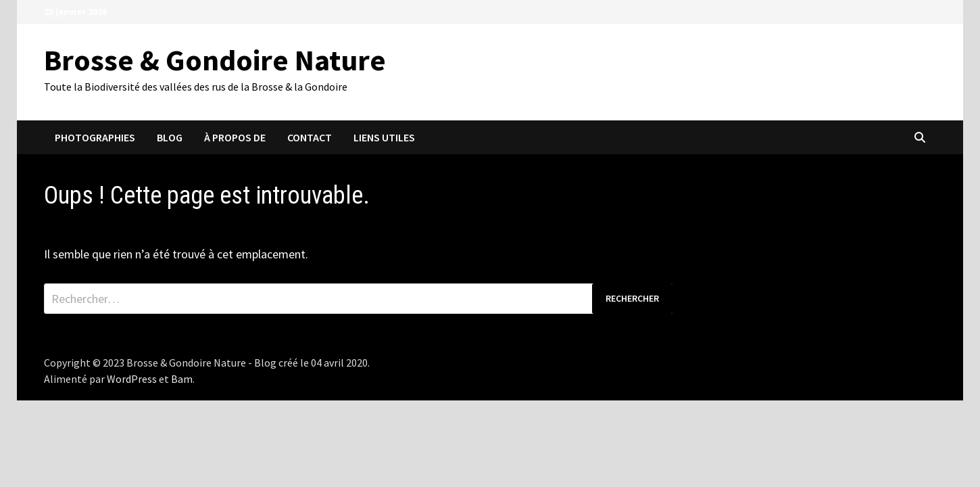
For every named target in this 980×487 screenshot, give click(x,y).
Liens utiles (384, 137)
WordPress (132, 379)
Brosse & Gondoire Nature (215, 60)
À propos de (235, 137)
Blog (170, 137)
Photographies (95, 137)
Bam (182, 379)
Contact (310, 137)
